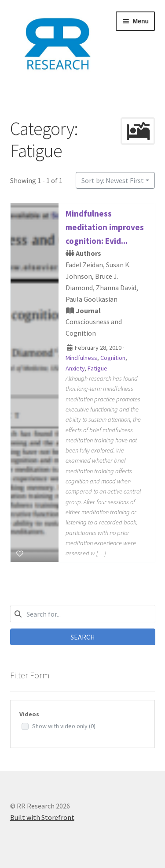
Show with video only (64, 726)
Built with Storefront (42, 817)
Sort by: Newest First (113, 180)
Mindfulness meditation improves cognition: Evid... (105, 227)
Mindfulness (81, 358)
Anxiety (75, 368)
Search (83, 637)
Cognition (113, 358)
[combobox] (83, 614)
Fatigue (97, 368)
